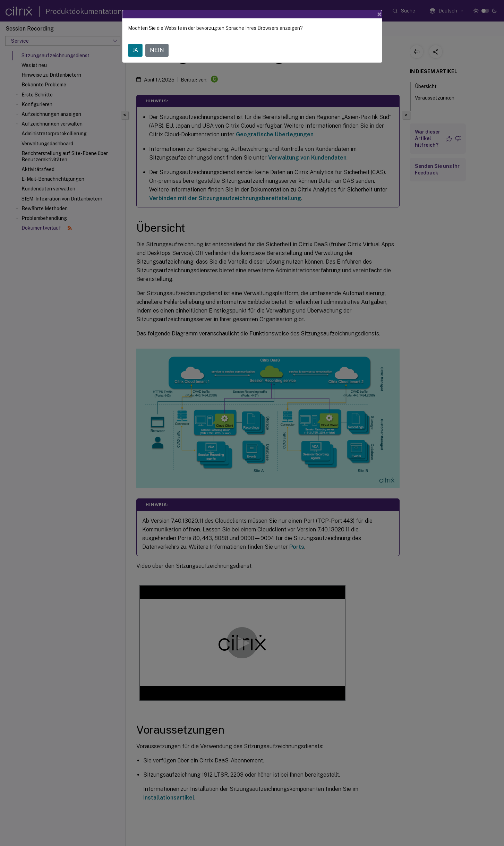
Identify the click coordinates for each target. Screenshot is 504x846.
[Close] (379, 14)
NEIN (157, 50)
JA (135, 50)
